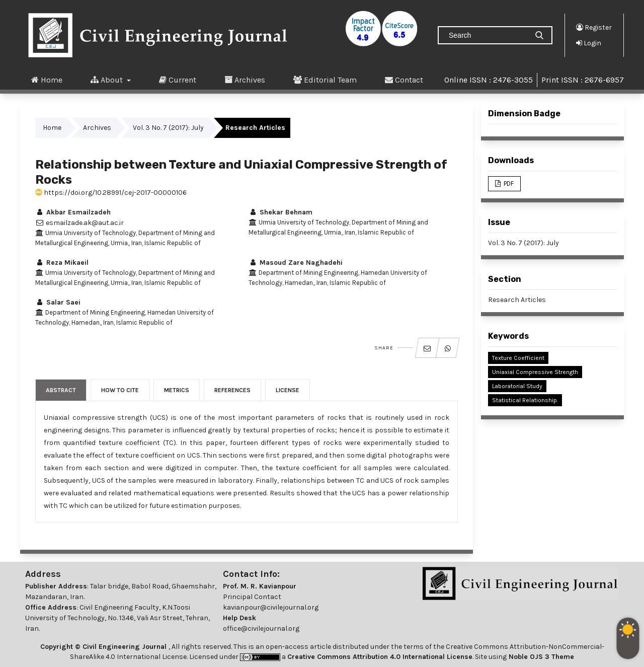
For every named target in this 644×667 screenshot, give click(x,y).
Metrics (177, 390)
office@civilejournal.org (261, 628)
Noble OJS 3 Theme (540, 657)
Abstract (61, 390)
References (232, 390)
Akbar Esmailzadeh (73, 212)
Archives (245, 80)
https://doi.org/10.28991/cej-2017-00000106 (111, 193)
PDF (508, 183)
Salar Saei (58, 302)
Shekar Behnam (280, 212)
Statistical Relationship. (525, 400)
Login (589, 43)
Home (47, 80)
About (108, 80)
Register (594, 27)
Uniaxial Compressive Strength (535, 372)
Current (178, 80)
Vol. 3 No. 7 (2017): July (168, 128)
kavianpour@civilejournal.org (271, 607)
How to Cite (120, 390)
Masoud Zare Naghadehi (296, 263)
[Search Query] (487, 35)
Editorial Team (325, 80)
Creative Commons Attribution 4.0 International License (380, 657)
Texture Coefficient (518, 358)
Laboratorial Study (517, 386)
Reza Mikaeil (62, 263)
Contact (404, 80)
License (288, 390)
